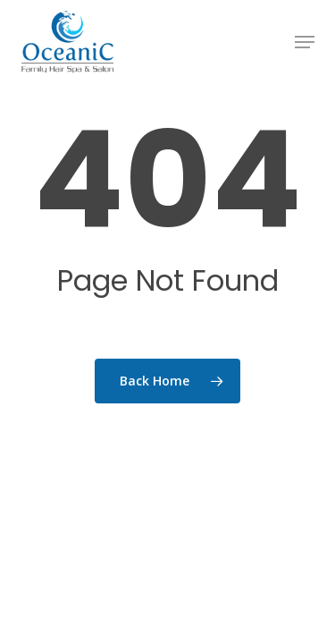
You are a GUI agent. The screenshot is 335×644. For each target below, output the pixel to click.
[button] (305, 42)
